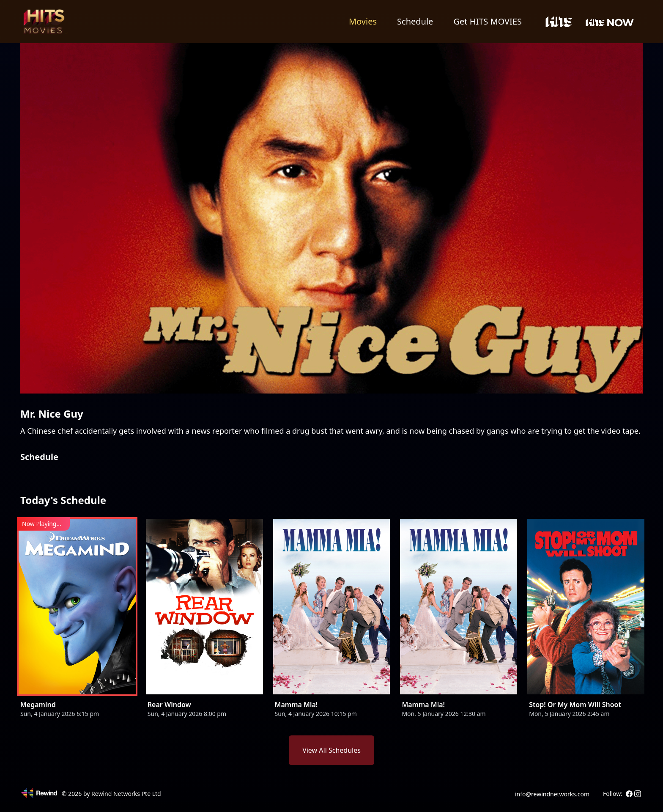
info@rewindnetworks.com (552, 794)
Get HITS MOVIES (488, 21)
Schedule (415, 21)
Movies (363, 21)
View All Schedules (331, 750)
